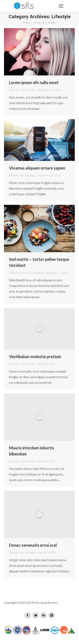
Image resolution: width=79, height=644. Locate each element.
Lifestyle (14, 90)
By (28, 90)
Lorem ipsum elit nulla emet (34, 82)
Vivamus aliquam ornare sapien (37, 168)
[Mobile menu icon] (61, 6)
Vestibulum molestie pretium (35, 357)
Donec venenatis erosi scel (33, 545)
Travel (23, 273)
